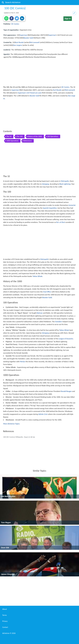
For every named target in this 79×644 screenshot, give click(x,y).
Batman (40, 313)
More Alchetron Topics (11, 424)
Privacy (5, 621)
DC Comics (15, 24)
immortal (72, 205)
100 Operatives (53, 136)
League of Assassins (66, 339)
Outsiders (59, 322)
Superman (23, 35)
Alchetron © (9, 633)
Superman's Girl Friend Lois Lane (30, 93)
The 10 (9, 136)
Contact (5, 627)
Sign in (68, 19)
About (5, 609)
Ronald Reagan (66, 391)
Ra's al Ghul (61, 222)
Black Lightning (65, 184)
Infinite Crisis (43, 414)
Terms (5, 615)
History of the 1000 (35, 136)
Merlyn (23, 362)
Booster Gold (28, 38)
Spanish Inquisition (50, 208)
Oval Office (47, 292)
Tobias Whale (37, 276)
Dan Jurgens (18, 45)
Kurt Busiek (19, 42)
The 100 (20, 136)
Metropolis (65, 181)
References (28, 141)
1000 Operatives (12, 141)
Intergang (45, 184)
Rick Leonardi (34, 42)
